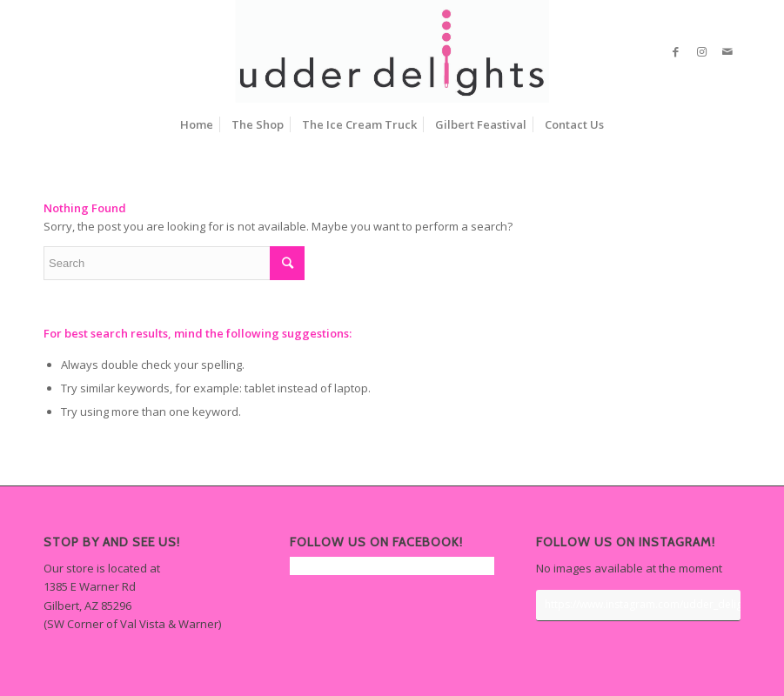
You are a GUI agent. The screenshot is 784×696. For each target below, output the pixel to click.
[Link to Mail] (727, 51)
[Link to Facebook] (675, 51)
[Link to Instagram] (701, 51)
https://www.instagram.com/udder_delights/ (643, 604)
